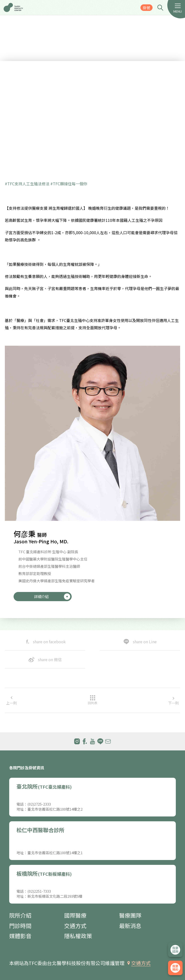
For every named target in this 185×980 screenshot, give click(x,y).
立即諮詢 (175, 950)
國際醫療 (75, 915)
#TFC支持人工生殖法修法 (27, 184)
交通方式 (75, 926)
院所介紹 (20, 915)
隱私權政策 (78, 936)
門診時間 (20, 926)
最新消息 (130, 926)
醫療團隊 (130, 915)
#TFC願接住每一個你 (69, 184)
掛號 (146, 8)
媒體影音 (20, 936)
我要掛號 (175, 968)
